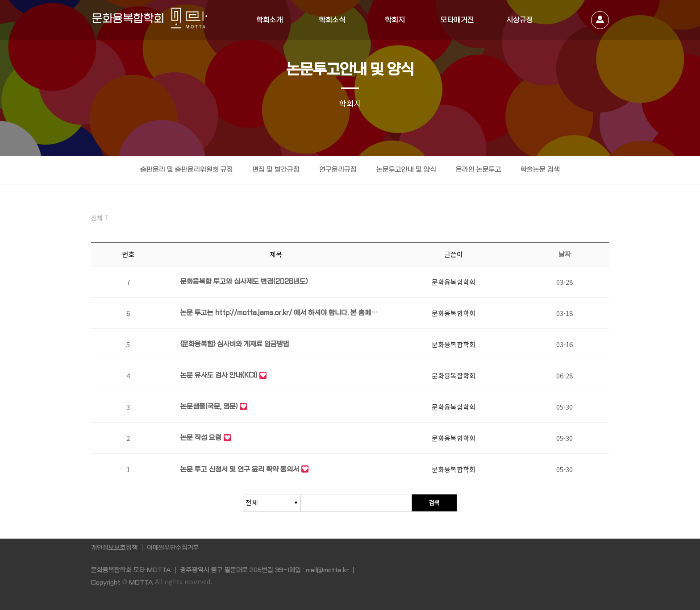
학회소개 (270, 20)
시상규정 (520, 20)
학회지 (395, 20)
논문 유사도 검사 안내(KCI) (219, 377)
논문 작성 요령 (201, 439)
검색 (434, 503)
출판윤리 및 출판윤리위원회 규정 (186, 170)
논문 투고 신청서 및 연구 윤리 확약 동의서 (240, 470)
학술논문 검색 (541, 170)
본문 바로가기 (0, 0)
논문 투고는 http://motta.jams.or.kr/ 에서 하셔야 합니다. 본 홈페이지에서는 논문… (279, 315)
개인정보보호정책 (114, 548)
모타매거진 (457, 20)
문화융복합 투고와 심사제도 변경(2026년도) (244, 283)
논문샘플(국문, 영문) (209, 408)
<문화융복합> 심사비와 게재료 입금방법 (235, 345)
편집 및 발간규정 (276, 170)
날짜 (565, 255)
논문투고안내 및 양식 (406, 170)
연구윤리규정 (338, 170)
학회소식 (332, 20)
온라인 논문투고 (479, 170)
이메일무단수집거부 (173, 548)
